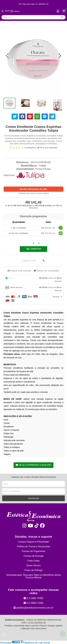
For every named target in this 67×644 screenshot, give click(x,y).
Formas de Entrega (34, 556)
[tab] (33, 280)
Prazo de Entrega (34, 570)
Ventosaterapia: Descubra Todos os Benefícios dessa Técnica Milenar (34, 576)
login (33, 4)
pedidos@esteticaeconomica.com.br (34, 608)
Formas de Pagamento (34, 551)
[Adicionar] (39, 243)
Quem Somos (33, 565)
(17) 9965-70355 (34, 598)
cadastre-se (43, 4)
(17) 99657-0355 (34, 603)
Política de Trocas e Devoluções (34, 546)
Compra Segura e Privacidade (33, 542)
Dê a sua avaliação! (47, 148)
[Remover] (28, 243)
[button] (7, 56)
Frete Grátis (33, 561)
